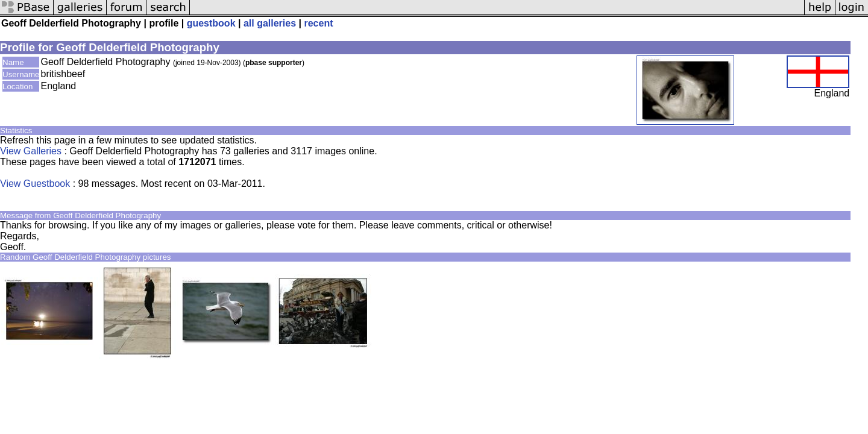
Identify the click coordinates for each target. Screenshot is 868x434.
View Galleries (31, 151)
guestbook (211, 23)
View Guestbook (35, 184)
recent (318, 23)
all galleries (270, 23)
